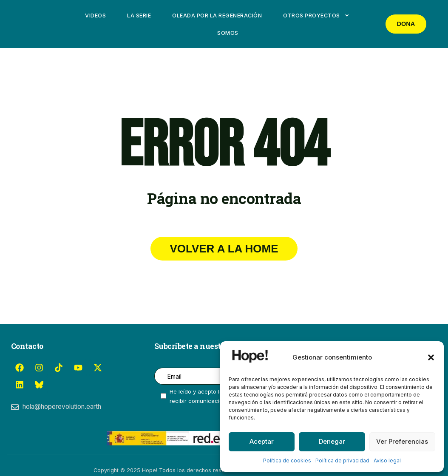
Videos (95, 16)
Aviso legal (387, 460)
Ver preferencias (402, 441)
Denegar (332, 441)
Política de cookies (287, 460)
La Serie (139, 16)
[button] (431, 357)
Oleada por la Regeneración (217, 16)
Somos (228, 33)
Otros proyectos (316, 16)
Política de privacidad (342, 460)
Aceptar (262, 441)
